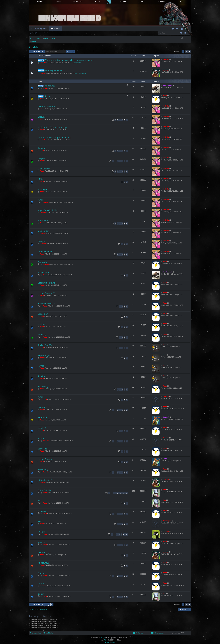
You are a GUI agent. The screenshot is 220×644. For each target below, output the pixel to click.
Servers (162, 2)
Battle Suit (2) (44, 487)
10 (126, 532)
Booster (41, 570)
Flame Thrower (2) (46, 300)
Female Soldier (45, 249)
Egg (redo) (43, 259)
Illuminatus (43, 415)
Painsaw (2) (43, 560)
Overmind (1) (44, 549)
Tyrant (41, 581)
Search (34, 33)
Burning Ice (167, 518)
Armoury (42, 508)
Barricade (42, 446)
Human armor (45, 477)
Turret (41, 363)
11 (114, 490)
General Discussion (79, 70)
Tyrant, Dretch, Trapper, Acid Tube (54, 135)
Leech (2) (42, 425)
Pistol (40, 197)
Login (43, 33)
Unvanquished (41, 29)
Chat (181, 2)
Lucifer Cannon (45, 456)
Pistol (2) (42, 332)
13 (120, 490)
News (58, 2)
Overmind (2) (44, 404)
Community (77, 60)
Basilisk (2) (43, 466)
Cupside (166, 393)
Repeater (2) (44, 352)
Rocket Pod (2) (45, 342)
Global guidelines (54, 67)
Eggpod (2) (43, 383)
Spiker (41, 591)
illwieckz (43, 60)
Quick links (32, 29)
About (97, 2)
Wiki (142, 2)
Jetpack (41, 539)
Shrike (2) (42, 186)
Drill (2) (41, 529)
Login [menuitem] (178, 29)
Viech (45, 86)
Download (78, 2)
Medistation (43, 228)
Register (53, 33)
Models (34, 44)
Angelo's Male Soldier (48, 207)
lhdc (164, 487)
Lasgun (41, 114)
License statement (47, 103)
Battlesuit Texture (46, 280)
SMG (40, 518)
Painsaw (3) (50, 83)
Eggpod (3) (43, 311)
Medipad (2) (43, 321)
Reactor (41, 373)
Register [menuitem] (182, 29)
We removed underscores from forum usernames (70, 57)
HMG (40, 176)
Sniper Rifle (43, 269)
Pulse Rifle (43, 218)
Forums (123, 2)
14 (123, 490)
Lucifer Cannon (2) (47, 290)
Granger (42, 238)
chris (42, 106)
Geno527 (166, 414)
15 (126, 490)
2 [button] (186, 49)
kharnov (43, 70)
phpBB (103, 635)
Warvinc (166, 528)
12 (117, 490)
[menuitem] (173, 29)
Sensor (48, 93)
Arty (105, 637)
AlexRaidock (167, 82)
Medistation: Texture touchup (52, 124)
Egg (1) (41, 498)
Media (39, 2)
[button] (189, 49)
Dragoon (42, 145)
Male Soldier (44, 166)
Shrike (41, 435)
